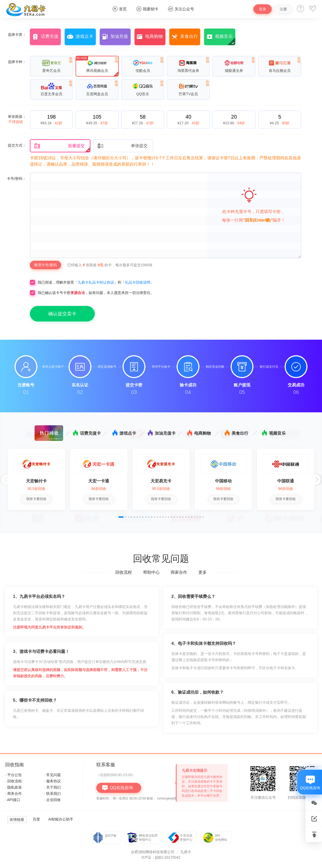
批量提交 (59, 146)
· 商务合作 (14, 794)
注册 (283, 9)
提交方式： (17, 145)
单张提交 (122, 146)
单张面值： (17, 119)
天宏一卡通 (99, 481)
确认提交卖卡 (62, 314)
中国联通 (286, 481)
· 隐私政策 (14, 787)
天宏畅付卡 (36, 481)
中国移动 (223, 481)
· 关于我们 (52, 787)
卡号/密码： (16, 179)
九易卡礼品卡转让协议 (96, 282)
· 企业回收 (52, 800)
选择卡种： (17, 62)
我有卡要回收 (36, 499)
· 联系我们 (52, 794)
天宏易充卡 (161, 481)
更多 (203, 572)
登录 (263, 9)
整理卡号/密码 (45, 265)
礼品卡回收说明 (138, 282)
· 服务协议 (52, 781)
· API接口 (13, 800)
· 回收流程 (14, 781)
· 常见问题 (52, 775)
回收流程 (124, 572)
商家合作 (179, 572)
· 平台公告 (14, 775)
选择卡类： (17, 35)
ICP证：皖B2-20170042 (161, 857)
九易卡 (186, 852)
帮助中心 (151, 572)
